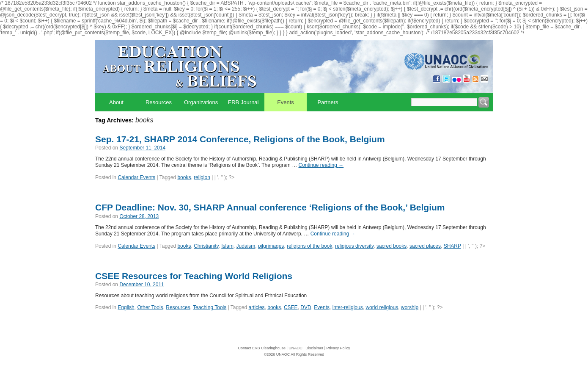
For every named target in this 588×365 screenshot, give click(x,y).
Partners (328, 102)
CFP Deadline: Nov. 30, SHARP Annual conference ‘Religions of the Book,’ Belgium (270, 207)
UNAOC (295, 348)
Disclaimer (314, 348)
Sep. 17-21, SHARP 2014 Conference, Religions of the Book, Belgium (240, 139)
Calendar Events (136, 177)
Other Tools (150, 307)
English (126, 307)
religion (202, 177)
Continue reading (321, 165)
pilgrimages (271, 246)
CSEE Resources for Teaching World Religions (194, 276)
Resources (159, 102)
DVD (306, 307)
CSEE (291, 307)
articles (257, 307)
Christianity (206, 246)
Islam (227, 246)
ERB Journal (243, 102)
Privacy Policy (338, 348)
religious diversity (354, 246)
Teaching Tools (210, 307)
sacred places (425, 246)
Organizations (201, 102)
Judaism (246, 246)
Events (286, 102)
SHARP (452, 246)
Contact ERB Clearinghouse (262, 348)
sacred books (392, 246)
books (184, 177)
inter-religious (348, 307)
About (116, 102)
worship (410, 307)
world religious (382, 307)
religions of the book (309, 246)
